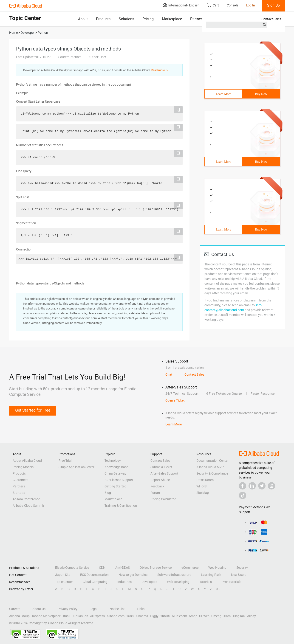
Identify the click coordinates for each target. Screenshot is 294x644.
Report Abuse (160, 480)
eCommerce (190, 568)
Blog (108, 493)
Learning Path (211, 575)
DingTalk (239, 616)
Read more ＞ (160, 70)
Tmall (66, 616)
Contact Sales (271, 19)
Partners (197, 19)
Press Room (205, 480)
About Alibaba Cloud (27, 461)
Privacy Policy (68, 609)
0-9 (218, 589)
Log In (250, 5)
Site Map (203, 493)
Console (232, 5)
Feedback (157, 486)
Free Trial (65, 461)
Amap (193, 616)
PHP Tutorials (231, 582)
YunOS (165, 616)
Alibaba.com (116, 616)
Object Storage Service (156, 568)
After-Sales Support (164, 473)
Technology (113, 461)
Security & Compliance (212, 473)
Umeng (216, 616)
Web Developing (178, 582)
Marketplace (172, 19)
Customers (20, 480)
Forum (155, 493)
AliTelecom (179, 616)
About (83, 19)
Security (242, 568)
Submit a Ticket (161, 467)
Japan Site (63, 575)
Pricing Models (23, 467)
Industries (124, 582)
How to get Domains (133, 575)
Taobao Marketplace (46, 616)
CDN (102, 568)
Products (103, 19)
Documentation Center (212, 461)
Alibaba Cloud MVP (210, 467)
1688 (130, 616)
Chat (169, 374)
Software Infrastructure (174, 575)
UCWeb (204, 616)
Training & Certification (121, 506)
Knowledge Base (116, 467)
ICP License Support (119, 480)
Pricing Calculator (163, 499)
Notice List (117, 609)
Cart (213, 5)
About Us (39, 609)
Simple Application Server (76, 467)
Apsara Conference (26, 499)
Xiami (227, 616)
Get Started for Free (33, 410)
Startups (19, 493)
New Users (239, 575)
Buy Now (261, 94)
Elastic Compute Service (72, 568)
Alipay (252, 616)
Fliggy (154, 616)
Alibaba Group (19, 616)
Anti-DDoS (123, 568)
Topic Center (64, 582)
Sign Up (273, 5)
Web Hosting (217, 568)
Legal (93, 609)
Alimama (142, 616)
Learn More (223, 94)
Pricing (148, 19)
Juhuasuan (80, 616)
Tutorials (206, 582)
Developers (149, 582)
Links (141, 609)
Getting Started (115, 486)
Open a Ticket (175, 400)
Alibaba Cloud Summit (28, 506)
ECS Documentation (94, 575)
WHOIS (201, 486)
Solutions (126, 19)
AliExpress (97, 616)
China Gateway (115, 473)
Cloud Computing (95, 582)
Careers (15, 609)
